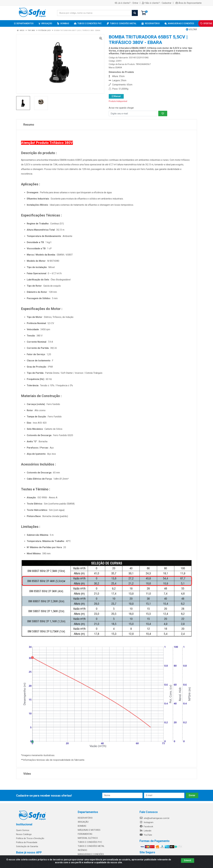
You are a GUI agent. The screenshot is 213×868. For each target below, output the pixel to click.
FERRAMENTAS (85, 834)
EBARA (119, 68)
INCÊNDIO (82, 850)
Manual (116, 96)
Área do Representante (189, 3)
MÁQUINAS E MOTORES (89, 830)
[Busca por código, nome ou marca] (94, 13)
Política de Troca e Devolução (30, 838)
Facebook (146, 827)
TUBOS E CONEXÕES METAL (91, 846)
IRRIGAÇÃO (83, 822)
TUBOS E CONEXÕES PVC (90, 842)
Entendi (188, 860)
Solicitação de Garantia (27, 846)
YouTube (146, 835)
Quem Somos (23, 830)
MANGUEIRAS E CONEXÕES (91, 854)
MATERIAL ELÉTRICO (88, 838)
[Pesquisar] (135, 13)
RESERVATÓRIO (85, 818)
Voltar (191, 29)
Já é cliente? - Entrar (127, 3)
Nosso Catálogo (24, 834)
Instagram (146, 822)
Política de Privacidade (27, 842)
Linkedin (145, 831)
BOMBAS (82, 826)
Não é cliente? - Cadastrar (157, 3)
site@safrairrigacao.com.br (155, 818)
